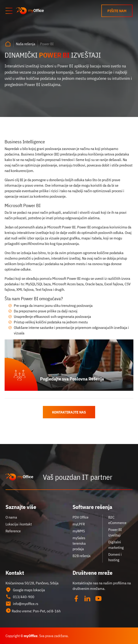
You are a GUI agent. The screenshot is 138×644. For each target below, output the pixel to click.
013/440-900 (20, 597)
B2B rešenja (82, 556)
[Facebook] (76, 599)
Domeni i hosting (115, 557)
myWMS (79, 531)
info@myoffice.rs (22, 604)
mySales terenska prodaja (79, 543)
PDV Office (81, 517)
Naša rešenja (26, 44)
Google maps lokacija (25, 590)
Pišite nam (117, 11)
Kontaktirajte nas (69, 412)
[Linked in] (87, 599)
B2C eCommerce (117, 520)
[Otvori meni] (9, 11)
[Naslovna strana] (8, 44)
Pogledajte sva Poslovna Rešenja (72, 379)
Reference (13, 531)
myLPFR (79, 524)
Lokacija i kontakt (19, 524)
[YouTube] (98, 599)
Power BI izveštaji (115, 532)
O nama (11, 517)
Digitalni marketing (116, 545)
